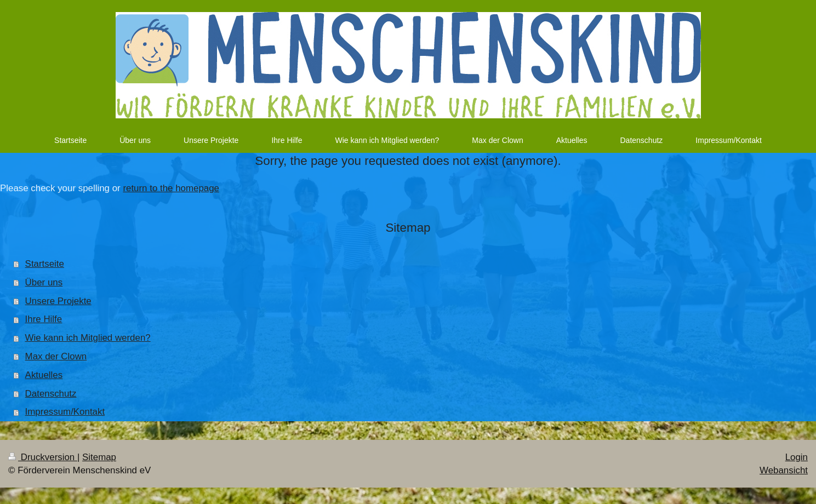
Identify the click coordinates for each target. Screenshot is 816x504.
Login (797, 457)
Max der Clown (56, 356)
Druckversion (43, 457)
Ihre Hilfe (44, 319)
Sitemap (99, 457)
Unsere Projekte (58, 301)
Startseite (45, 264)
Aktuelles (44, 375)
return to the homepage (171, 188)
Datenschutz (51, 394)
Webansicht (784, 470)
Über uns (44, 282)
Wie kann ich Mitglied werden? (88, 338)
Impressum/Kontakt (65, 412)
